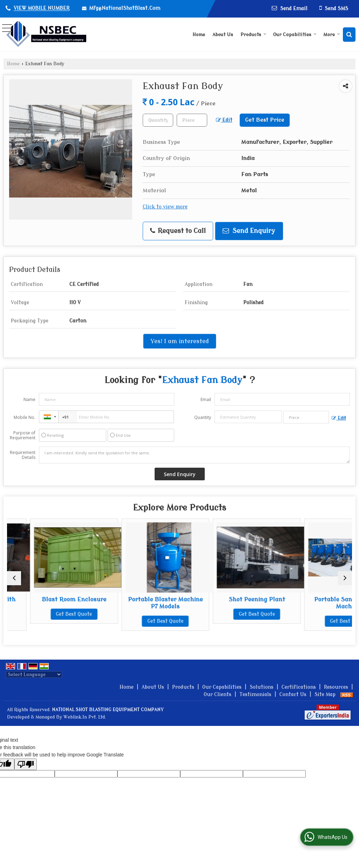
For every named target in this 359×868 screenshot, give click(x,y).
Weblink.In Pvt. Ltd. (85, 717)
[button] (42, 9)
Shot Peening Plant (310, 599)
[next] (345, 578)
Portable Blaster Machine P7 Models (223, 603)
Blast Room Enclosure (136, 599)
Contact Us (293, 695)
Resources (336, 687)
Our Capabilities (295, 35)
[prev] (14, 578)
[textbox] (192, 120)
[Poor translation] (26, 764)
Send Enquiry (249, 231)
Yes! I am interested (180, 341)
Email (206, 399)
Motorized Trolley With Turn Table (49, 603)
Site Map (325, 695)
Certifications (299, 687)
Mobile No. (25, 417)
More (332, 35)
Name (29, 399)
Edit (224, 120)
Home (199, 35)
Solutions (262, 687)
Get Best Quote (49, 621)
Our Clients (218, 695)
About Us (223, 35)
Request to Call (178, 231)
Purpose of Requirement (23, 435)
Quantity (203, 417)
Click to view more (165, 207)
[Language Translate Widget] (34, 675)
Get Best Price (265, 120)
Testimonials (255, 695)
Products (253, 35)
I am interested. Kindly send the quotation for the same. (194, 455)
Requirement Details (23, 455)
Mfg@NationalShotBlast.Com (125, 8)
